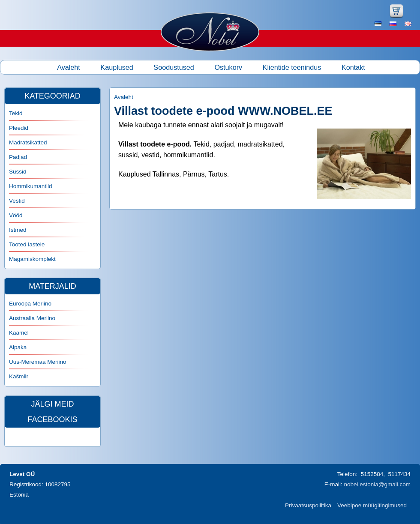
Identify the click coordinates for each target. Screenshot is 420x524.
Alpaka (18, 347)
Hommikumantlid (31, 186)
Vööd (16, 215)
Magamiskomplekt (32, 259)
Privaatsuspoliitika (308, 505)
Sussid (18, 172)
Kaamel (19, 333)
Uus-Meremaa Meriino (38, 362)
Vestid (17, 201)
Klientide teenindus (292, 67)
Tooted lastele (27, 244)
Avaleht (69, 67)
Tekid (16, 113)
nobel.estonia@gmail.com (377, 484)
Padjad (18, 157)
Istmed (18, 230)
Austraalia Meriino (32, 318)
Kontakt (353, 67)
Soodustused (174, 67)
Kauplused (117, 67)
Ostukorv (228, 67)
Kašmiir (19, 376)
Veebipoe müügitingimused (372, 505)
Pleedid (19, 128)
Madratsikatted (28, 142)
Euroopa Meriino (30, 304)
